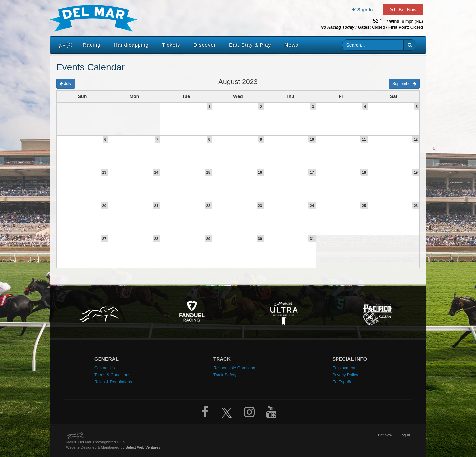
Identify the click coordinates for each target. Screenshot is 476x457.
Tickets (171, 45)
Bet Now (385, 435)
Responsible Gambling (234, 368)
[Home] (64, 45)
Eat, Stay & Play (250, 45)
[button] (410, 45)
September (404, 84)
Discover (205, 45)
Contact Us (104, 368)
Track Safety (225, 375)
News (291, 45)
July (66, 84)
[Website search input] (373, 45)
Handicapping (131, 45)
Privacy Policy (345, 375)
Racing (92, 45)
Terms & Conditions (112, 375)
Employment (344, 368)
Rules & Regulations (113, 382)
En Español (343, 382)
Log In (405, 435)
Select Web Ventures (143, 447)
